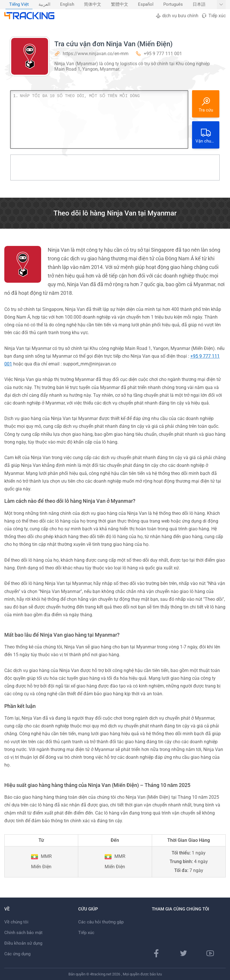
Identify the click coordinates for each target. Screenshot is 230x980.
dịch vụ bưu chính (177, 16)
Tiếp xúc (213, 16)
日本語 (199, 4)
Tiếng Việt (19, 4)
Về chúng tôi (16, 922)
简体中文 (93, 4)
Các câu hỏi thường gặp (101, 922)
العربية (44, 4)
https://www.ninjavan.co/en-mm (96, 54)
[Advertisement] (115, 167)
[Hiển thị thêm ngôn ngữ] (221, 5)
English (67, 4)
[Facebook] (156, 953)
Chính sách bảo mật (23, 933)
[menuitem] (19, 5)
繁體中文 (120, 4)
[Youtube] (210, 953)
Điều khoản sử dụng (23, 943)
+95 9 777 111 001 (163, 54)
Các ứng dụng (17, 954)
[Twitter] (183, 953)
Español (146, 4)
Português (173, 4)
